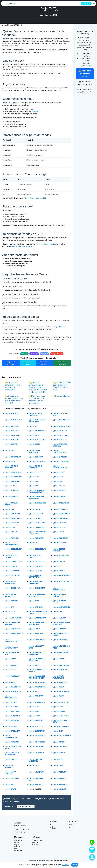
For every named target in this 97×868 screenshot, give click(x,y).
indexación (36, 111)
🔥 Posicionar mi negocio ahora (85, 74)
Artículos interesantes (26, 807)
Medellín (17, 848)
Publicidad (53, 829)
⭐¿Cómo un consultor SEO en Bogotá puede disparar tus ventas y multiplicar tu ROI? (38, 388)
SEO (51, 826)
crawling (30, 109)
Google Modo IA (57, 355)
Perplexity (34, 355)
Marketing (44, 15)
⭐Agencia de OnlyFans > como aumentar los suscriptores (12, 387)
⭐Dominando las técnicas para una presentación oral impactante (37, 401)
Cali (16, 849)
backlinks (31, 199)
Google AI (44, 355)
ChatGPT (24, 355)
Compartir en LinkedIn (44, 364)
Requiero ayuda (9, 807)
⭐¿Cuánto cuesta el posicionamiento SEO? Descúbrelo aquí (62, 387)
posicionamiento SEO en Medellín (22, 247)
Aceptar (75, 865)
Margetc (62, 328)
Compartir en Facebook (11, 364)
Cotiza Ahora (86, 4)
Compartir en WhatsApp (62, 364)
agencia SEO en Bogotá (50, 245)
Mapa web (35, 846)
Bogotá (17, 846)
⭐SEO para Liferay (62, 397)
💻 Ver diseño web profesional (85, 83)
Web (51, 827)
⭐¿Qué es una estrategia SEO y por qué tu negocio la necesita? (14, 401)
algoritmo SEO (41, 199)
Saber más (65, 865)
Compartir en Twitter (28, 364)
